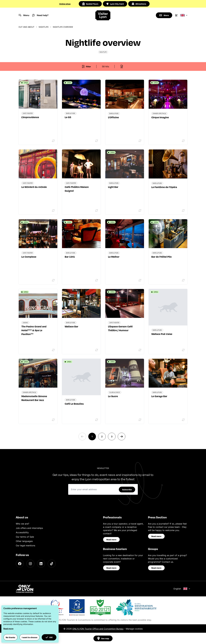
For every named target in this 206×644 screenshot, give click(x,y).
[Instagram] (30, 564)
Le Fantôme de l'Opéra (164, 187)
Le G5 (68, 117)
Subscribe (127, 490)
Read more (111, 540)
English (182, 589)
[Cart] (176, 15)
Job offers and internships (29, 528)
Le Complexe (29, 257)
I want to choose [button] (30, 637)
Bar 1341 (70, 257)
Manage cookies (134, 629)
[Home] (103, 15)
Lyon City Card (115, 4)
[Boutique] (164, 15)
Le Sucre (113, 396)
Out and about (26, 27)
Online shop (65, 4)
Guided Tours (90, 4)
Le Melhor (114, 257)
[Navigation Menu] (24, 15)
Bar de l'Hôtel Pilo (162, 257)
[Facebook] (20, 564)
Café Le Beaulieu (74, 404)
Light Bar (113, 187)
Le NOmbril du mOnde (34, 187)
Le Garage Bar (159, 396)
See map (103, 638)
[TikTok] (52, 564)
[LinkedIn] (41, 564)
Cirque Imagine (160, 117)
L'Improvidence (30, 117)
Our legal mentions (25, 545)
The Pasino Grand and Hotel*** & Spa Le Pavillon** (34, 330)
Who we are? (22, 524)
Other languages (24, 541)
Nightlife (44, 27)
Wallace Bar (71, 326)
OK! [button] (49, 637)
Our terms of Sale (25, 537)
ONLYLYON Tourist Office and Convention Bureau (98, 629)
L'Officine (113, 117)
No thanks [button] (10, 637)
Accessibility (22, 532)
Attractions (139, 4)
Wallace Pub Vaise (162, 334)
